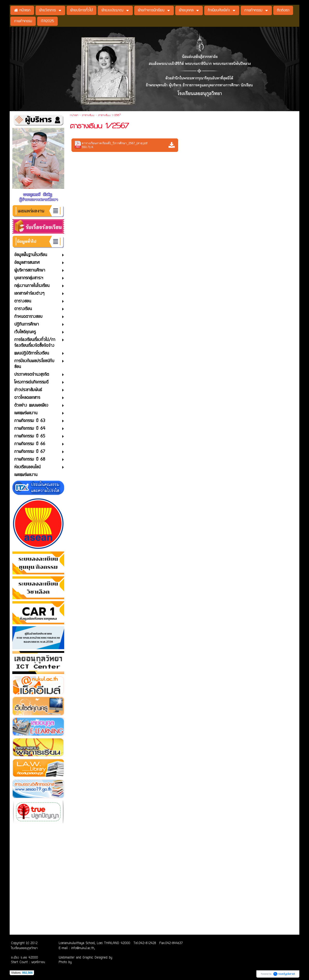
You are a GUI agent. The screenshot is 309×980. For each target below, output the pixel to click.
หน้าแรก (74, 116)
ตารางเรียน (88, 116)
